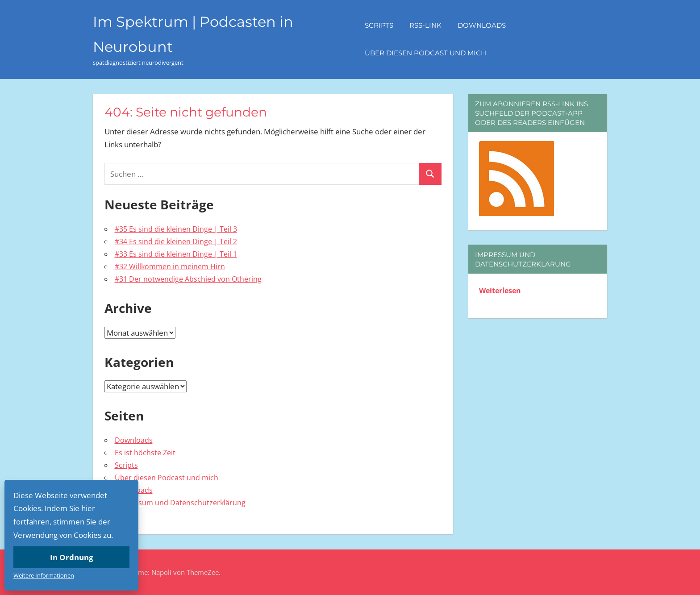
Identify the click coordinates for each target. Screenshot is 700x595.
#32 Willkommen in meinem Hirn (170, 266)
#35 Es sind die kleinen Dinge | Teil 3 (176, 229)
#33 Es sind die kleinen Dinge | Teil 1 (176, 254)
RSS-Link (425, 25)
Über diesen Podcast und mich (425, 53)
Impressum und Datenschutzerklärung (180, 503)
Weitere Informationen (44, 575)
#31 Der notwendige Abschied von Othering (188, 279)
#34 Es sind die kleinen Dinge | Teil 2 (176, 241)
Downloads (482, 25)
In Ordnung (72, 557)
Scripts (379, 25)
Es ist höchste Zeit (145, 453)
